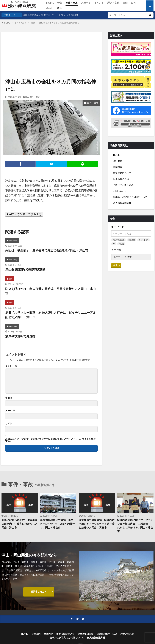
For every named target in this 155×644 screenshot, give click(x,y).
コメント (11, 366)
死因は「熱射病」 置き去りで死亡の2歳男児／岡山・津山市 (47, 250)
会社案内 (118, 161)
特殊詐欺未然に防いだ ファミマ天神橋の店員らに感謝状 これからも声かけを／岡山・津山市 (135, 526)
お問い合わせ (120, 191)
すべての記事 (20, 23)
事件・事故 (72, 3)
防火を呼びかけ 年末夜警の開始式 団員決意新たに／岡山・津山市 (50, 291)
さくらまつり (59, 15)
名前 (9, 398)
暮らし (50, 8)
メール (10, 411)
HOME (50, 3)
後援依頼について (122, 173)
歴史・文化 (113, 3)
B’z (68, 15)
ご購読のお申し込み (123, 185)
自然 (125, 3)
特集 (60, 3)
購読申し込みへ (39, 592)
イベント (99, 3)
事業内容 (118, 167)
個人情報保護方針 (122, 203)
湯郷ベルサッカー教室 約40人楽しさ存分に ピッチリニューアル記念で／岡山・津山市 (51, 315)
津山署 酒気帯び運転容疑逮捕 (25, 269)
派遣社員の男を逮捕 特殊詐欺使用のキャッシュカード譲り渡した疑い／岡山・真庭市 (97, 524)
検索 (115, 265)
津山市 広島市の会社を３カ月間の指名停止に (59, 23)
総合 (59, 8)
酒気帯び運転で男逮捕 (20, 336)
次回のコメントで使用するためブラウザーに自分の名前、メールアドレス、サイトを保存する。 (50, 440)
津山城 (75, 15)
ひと (133, 3)
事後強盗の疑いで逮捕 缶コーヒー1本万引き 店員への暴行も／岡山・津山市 (58, 524)
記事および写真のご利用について (130, 197)
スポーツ (86, 3)
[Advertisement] (51, 48)
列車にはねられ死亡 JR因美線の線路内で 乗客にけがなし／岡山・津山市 (19, 524)
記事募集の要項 (121, 179)
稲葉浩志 (46, 15)
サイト (9, 423)
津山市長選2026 (31, 15)
